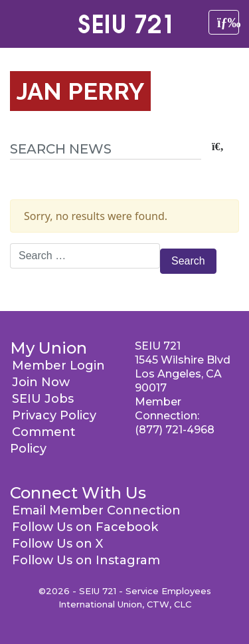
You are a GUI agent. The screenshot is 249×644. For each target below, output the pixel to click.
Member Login (58, 366)
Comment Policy (43, 440)
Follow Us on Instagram (86, 560)
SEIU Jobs (43, 399)
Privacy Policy (54, 415)
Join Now (41, 382)
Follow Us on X (57, 544)
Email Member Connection (96, 510)
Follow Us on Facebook (85, 527)
